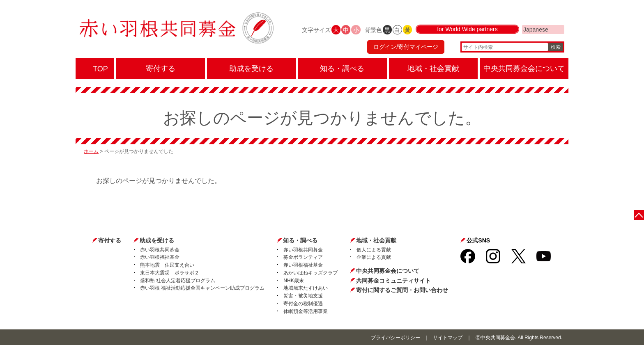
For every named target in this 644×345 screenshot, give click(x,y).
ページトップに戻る (639, 215)
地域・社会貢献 (376, 240)
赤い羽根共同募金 (160, 250)
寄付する (110, 240)
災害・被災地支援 (303, 296)
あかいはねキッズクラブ (310, 273)
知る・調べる (300, 240)
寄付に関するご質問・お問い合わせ (402, 290)
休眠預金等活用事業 (306, 311)
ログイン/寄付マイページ (406, 47)
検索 (556, 47)
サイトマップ (448, 338)
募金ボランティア (303, 257)
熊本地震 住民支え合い (167, 265)
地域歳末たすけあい (306, 288)
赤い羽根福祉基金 (160, 257)
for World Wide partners (467, 30)
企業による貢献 (374, 257)
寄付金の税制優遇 (303, 304)
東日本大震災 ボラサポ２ (170, 273)
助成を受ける (157, 240)
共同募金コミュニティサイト (393, 281)
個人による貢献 (374, 250)
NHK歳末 (293, 281)
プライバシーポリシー (396, 338)
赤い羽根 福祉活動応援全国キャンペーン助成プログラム (202, 288)
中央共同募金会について (388, 271)
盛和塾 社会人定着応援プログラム (178, 281)
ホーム (91, 151)
